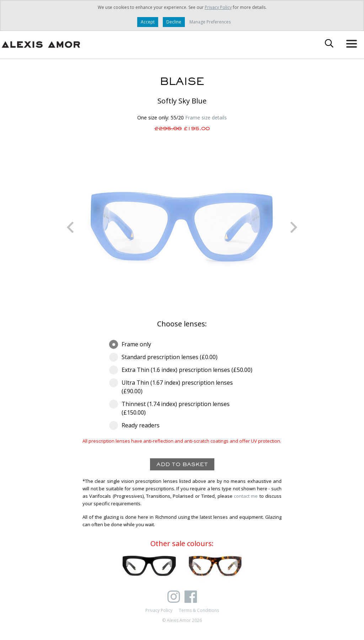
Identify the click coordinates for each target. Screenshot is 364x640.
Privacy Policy (218, 7)
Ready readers (137, 425)
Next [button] (294, 227)
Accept (148, 22)
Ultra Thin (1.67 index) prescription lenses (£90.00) (171, 387)
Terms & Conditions (199, 610)
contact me (246, 496)
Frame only (132, 344)
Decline (174, 22)
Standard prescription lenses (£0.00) (166, 357)
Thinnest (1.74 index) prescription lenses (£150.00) (169, 408)
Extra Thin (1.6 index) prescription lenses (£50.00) (182, 370)
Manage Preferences (210, 22)
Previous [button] (70, 227)
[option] (182, 227)
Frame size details (206, 118)
